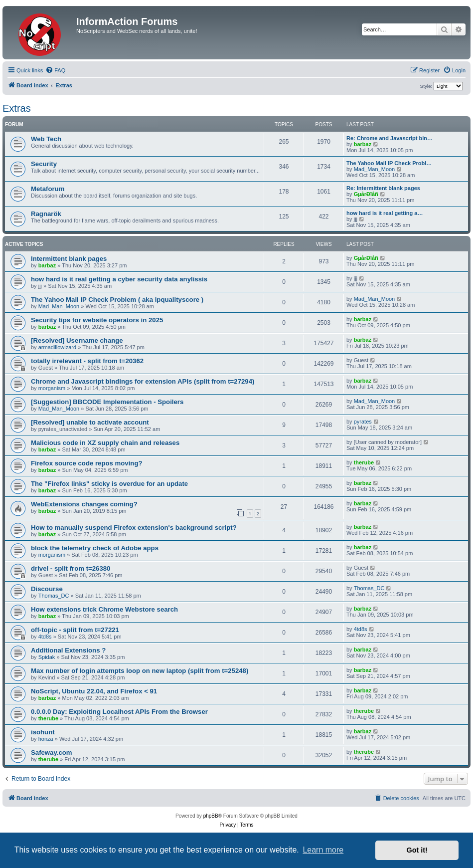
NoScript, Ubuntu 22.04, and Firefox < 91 (94, 691)
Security (44, 164)
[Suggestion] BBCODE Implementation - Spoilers (107, 402)
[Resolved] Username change (77, 340)
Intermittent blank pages (69, 259)
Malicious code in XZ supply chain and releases (105, 443)
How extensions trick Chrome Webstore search (104, 609)
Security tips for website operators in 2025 (97, 320)
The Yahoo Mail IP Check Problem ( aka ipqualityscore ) (117, 300)
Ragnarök (46, 214)
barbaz (363, 144)
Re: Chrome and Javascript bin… (390, 138)
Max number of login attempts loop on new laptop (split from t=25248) (140, 671)
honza (46, 739)
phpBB (211, 816)
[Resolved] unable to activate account (90, 422)
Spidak (47, 657)
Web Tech (46, 139)
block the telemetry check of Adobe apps (95, 548)
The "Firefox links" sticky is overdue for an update (109, 484)
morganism (52, 388)
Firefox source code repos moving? (87, 463)
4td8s (45, 637)
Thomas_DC (54, 596)
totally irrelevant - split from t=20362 (87, 361)
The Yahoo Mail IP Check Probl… (389, 163)
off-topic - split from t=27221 (75, 630)
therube (364, 462)
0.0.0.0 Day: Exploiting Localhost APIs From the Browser (119, 712)
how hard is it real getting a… (385, 213)
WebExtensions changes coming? (84, 504)
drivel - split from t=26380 (71, 568)
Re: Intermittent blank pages (383, 188)
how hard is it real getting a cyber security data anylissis (119, 279)
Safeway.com (52, 753)
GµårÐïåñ (366, 194)
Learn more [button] (323, 850)
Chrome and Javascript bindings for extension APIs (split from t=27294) (143, 381)
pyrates (363, 422)
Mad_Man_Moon (375, 169)
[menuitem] (55, 70)
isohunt (43, 732)
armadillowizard (57, 347)
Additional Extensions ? (68, 650)
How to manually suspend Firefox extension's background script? (134, 528)
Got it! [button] (417, 850)
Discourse (47, 589)
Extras (17, 108)
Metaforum (48, 189)
